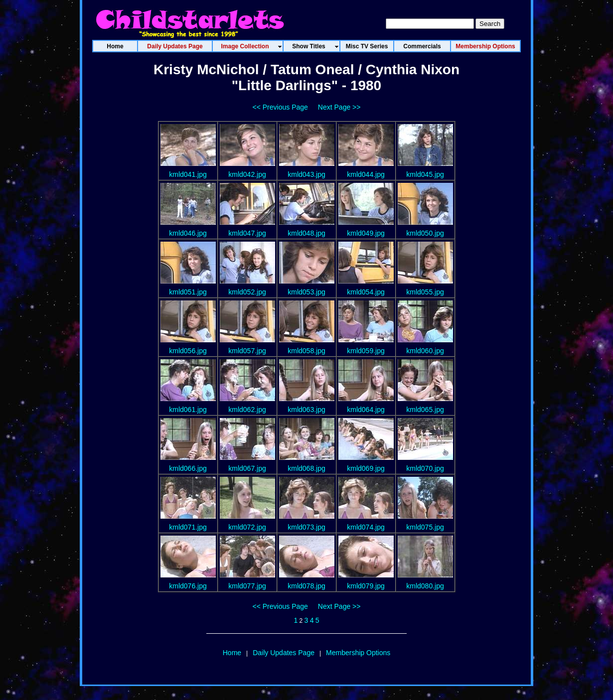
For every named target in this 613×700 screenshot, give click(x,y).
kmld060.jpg (425, 351)
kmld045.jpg (425, 174)
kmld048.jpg (306, 233)
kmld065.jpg (425, 410)
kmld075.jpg (425, 527)
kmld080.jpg (425, 586)
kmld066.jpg (188, 468)
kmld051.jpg (188, 292)
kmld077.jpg (247, 586)
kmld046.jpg (188, 233)
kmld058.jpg (306, 351)
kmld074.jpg (366, 527)
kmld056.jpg (188, 351)
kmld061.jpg (188, 410)
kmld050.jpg (425, 233)
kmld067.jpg (247, 468)
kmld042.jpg (247, 174)
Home (232, 653)
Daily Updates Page (284, 653)
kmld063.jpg (306, 410)
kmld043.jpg (306, 174)
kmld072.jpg (247, 527)
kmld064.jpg (366, 410)
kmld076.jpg (188, 586)
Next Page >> (339, 107)
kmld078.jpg (306, 586)
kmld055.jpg (425, 292)
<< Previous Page (280, 107)
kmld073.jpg (306, 527)
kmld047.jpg (247, 233)
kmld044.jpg (366, 174)
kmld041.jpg (188, 174)
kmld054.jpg (366, 292)
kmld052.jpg (247, 292)
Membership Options (358, 653)
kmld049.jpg (366, 233)
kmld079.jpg (366, 586)
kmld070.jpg (425, 468)
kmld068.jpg (306, 468)
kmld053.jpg (306, 292)
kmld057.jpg (247, 351)
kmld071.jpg (188, 527)
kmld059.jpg (366, 351)
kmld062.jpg (247, 410)
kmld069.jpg (366, 468)
